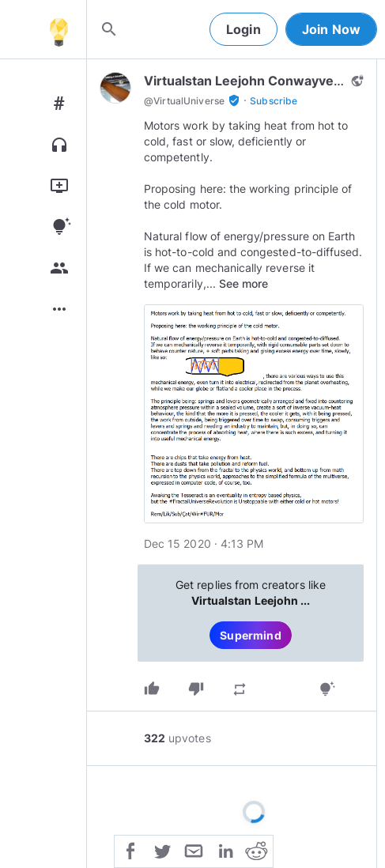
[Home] (59, 29)
